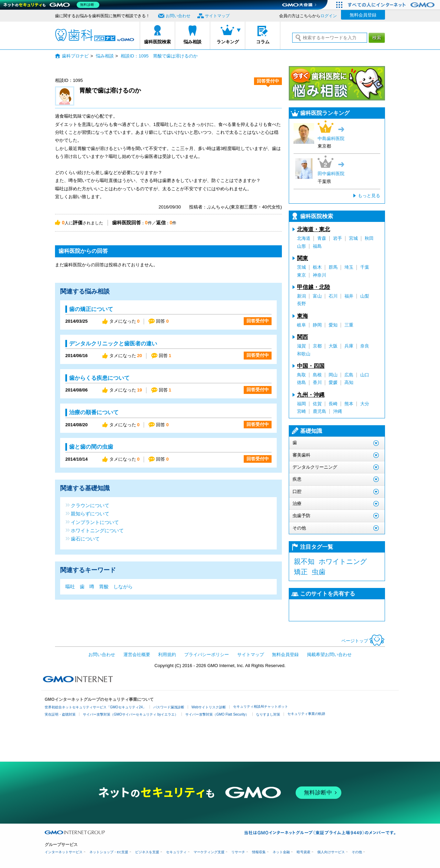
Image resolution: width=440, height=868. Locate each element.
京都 (317, 346)
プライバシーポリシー (207, 655)
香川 (317, 382)
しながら (123, 587)
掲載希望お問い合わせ (329, 655)
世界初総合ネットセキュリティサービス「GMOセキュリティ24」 (95, 707)
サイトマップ (217, 16)
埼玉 (349, 267)
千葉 (365, 267)
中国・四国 (311, 366)
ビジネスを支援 (147, 852)
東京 (301, 275)
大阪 (333, 346)
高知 (349, 382)
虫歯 (319, 572)
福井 (349, 296)
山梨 (365, 296)
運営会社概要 (137, 655)
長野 (301, 304)
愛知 (333, 325)
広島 (349, 375)
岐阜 (301, 325)
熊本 (349, 404)
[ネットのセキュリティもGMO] (53, 5)
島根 (317, 375)
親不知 (304, 561)
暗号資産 (304, 852)
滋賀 (301, 346)
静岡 (317, 325)
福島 (317, 246)
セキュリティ (176, 852)
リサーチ (238, 852)
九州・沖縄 (311, 395)
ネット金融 (281, 852)
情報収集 (259, 852)
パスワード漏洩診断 (169, 707)
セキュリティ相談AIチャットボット (260, 706)
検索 (377, 38)
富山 (317, 296)
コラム (263, 42)
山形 (301, 246)
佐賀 (317, 404)
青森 (322, 238)
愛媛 (333, 382)
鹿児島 (320, 411)
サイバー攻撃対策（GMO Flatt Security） (217, 714)
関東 (302, 258)
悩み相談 (192, 42)
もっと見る (369, 196)
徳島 (301, 382)
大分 (365, 404)
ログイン (329, 16)
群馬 (333, 267)
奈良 (365, 346)
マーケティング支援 (209, 852)
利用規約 (167, 655)
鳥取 (301, 375)
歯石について (85, 539)
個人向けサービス (331, 852)
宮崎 (301, 411)
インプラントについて (95, 522)
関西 (302, 337)
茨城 (301, 267)
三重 (349, 325)
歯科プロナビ (95, 35)
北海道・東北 (313, 229)
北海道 (304, 238)
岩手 (338, 238)
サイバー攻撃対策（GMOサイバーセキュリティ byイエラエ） (130, 714)
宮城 (353, 238)
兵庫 (349, 346)
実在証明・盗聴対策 (60, 714)
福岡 (301, 404)
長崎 (333, 404)
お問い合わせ (178, 16)
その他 (357, 852)
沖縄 (338, 411)
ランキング (228, 42)
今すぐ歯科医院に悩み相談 (337, 83)
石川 (333, 296)
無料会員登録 (363, 15)
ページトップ (363, 641)
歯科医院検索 (157, 42)
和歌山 (304, 354)
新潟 (301, 296)
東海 (302, 316)
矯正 (301, 572)
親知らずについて (90, 513)
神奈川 (320, 275)
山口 (365, 375)
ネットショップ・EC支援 (109, 852)
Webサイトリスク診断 (209, 707)
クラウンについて (90, 505)
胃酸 (104, 587)
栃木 (317, 267)
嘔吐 (70, 587)
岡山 (333, 375)
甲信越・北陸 (313, 287)
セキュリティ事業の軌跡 (306, 714)
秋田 (369, 238)
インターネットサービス (64, 852)
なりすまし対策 (268, 714)
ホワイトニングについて (97, 530)
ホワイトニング (343, 561)
